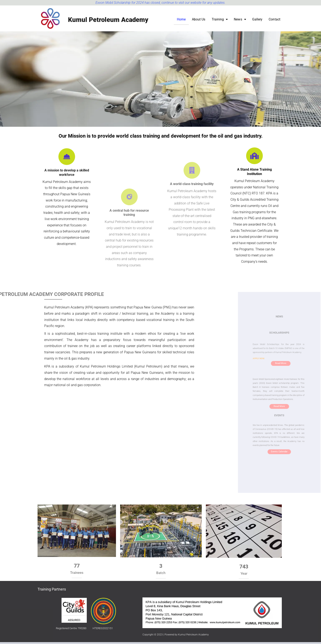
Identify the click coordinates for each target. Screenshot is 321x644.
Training (220, 21)
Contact (275, 21)
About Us (199, 21)
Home (182, 21)
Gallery (257, 21)
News (240, 21)
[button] (220, 21)
